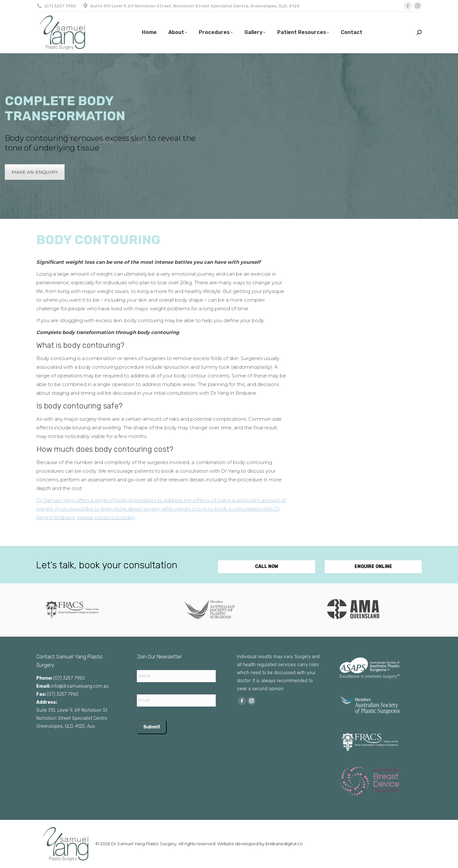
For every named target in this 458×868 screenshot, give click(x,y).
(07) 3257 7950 (60, 6)
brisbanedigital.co (284, 844)
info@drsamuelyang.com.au (80, 686)
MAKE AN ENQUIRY (35, 172)
